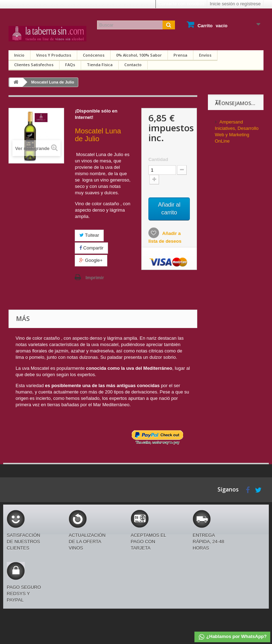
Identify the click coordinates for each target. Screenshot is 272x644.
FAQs (70, 65)
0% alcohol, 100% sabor (139, 55)
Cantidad (158, 159)
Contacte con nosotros (181, 4)
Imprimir (95, 278)
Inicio (19, 55)
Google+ (91, 260)
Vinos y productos (54, 55)
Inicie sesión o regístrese (235, 4)
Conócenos (94, 55)
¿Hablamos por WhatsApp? (232, 637)
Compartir (91, 248)
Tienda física (100, 65)
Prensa (180, 55)
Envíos (205, 55)
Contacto (133, 65)
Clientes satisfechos (34, 65)
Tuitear (89, 235)
